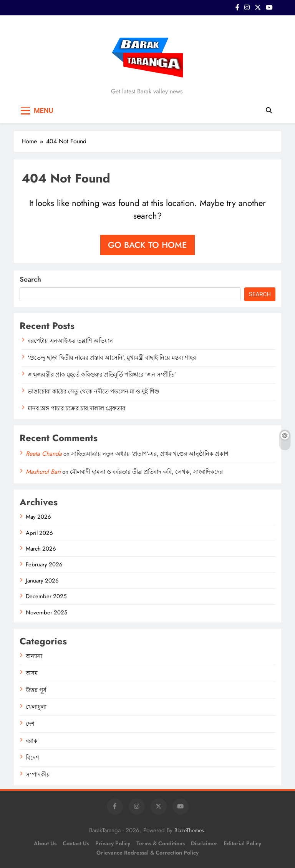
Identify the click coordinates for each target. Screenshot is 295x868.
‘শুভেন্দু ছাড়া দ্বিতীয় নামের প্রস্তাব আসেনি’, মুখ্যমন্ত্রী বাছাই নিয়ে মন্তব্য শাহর (112, 358)
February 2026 (44, 564)
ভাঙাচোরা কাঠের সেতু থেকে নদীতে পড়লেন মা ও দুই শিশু (94, 392)
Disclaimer (204, 843)
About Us (45, 843)
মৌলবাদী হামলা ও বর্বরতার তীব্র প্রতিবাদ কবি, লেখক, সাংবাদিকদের (146, 472)
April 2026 (39, 533)
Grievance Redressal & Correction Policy (147, 853)
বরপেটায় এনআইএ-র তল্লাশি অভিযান (70, 341)
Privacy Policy (113, 843)
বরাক (32, 741)
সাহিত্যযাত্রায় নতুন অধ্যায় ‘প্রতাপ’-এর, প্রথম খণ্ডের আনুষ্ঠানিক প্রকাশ (150, 454)
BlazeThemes (189, 830)
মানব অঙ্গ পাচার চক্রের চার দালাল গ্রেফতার (76, 408)
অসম (32, 673)
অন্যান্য (34, 656)
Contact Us (76, 843)
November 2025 (46, 612)
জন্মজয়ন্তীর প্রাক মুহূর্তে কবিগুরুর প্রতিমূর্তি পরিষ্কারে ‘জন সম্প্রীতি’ (102, 375)
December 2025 (46, 596)
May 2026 (38, 517)
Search (30, 279)
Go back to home (147, 245)
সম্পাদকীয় (38, 775)
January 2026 (42, 581)
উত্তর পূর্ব (36, 690)
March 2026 (41, 549)
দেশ (30, 724)
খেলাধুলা (36, 707)
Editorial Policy (242, 843)
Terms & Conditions (161, 843)
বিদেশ (32, 758)
